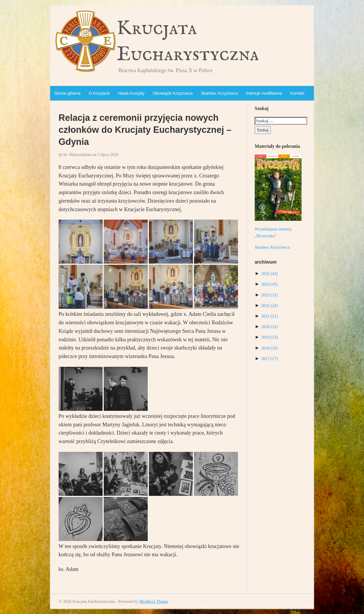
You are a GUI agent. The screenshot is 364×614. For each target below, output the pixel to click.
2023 (269, 295)
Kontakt (297, 93)
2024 (269, 284)
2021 (269, 316)
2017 (269, 359)
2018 (269, 348)
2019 (269, 337)
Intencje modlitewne (264, 93)
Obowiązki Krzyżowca (173, 93)
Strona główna (67, 93)
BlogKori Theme (154, 601)
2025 (269, 274)
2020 (269, 327)
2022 (269, 306)
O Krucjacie (99, 93)
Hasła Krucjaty (131, 93)
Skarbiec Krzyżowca (219, 93)
